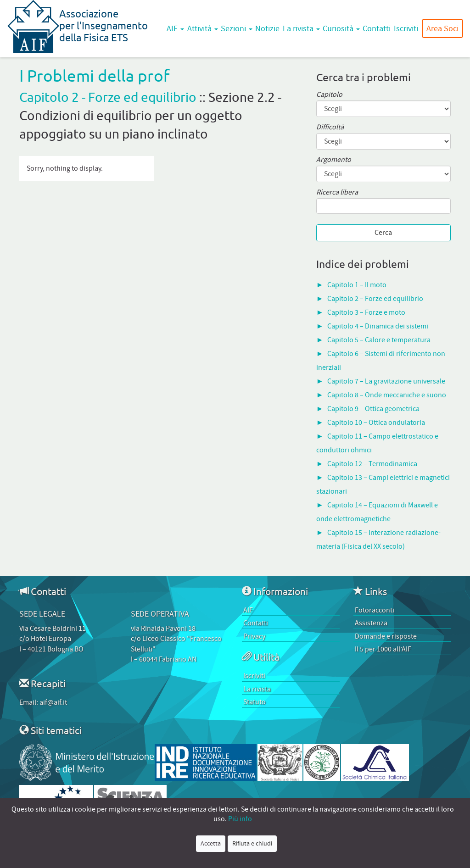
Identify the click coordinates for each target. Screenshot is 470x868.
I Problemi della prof (95, 75)
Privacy (254, 636)
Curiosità (341, 28)
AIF (175, 28)
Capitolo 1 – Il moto (357, 285)
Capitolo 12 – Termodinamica (372, 464)
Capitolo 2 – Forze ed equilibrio (375, 299)
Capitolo (329, 95)
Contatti (377, 28)
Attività (203, 28)
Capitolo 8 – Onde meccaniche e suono (387, 395)
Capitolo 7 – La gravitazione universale (386, 381)
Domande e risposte (386, 636)
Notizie (267, 28)
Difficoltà (330, 127)
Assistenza (371, 623)
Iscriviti (406, 28)
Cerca (383, 233)
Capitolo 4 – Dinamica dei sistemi (378, 326)
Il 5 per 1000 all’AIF (383, 649)
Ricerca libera (337, 192)
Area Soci (442, 28)
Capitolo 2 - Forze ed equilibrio (108, 97)
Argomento (334, 160)
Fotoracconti (375, 610)
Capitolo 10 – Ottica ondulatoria (376, 423)
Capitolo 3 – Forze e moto (366, 312)
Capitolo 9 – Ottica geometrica (373, 409)
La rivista (301, 28)
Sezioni (237, 28)
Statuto (255, 702)
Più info (240, 819)
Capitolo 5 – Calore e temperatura (379, 340)
